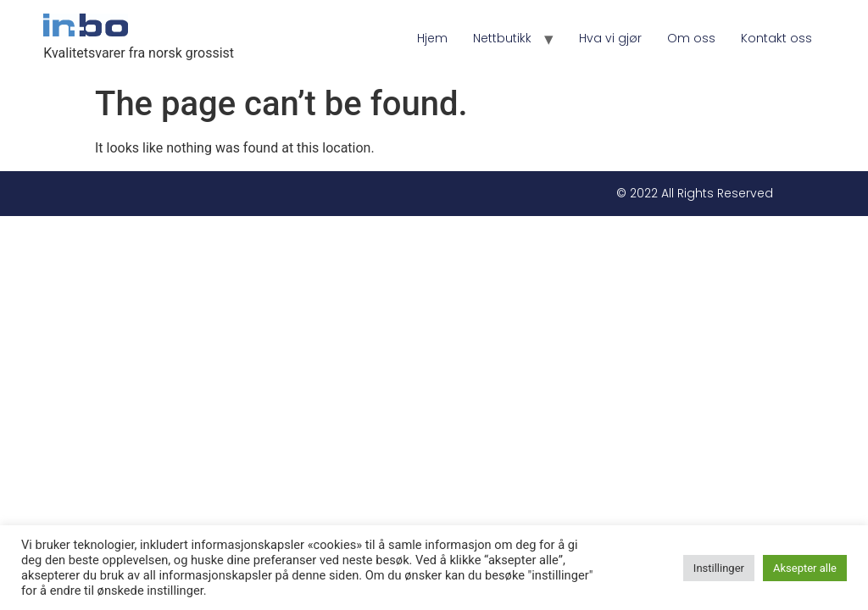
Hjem (432, 38)
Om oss (691, 38)
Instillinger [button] (719, 568)
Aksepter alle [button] (805, 568)
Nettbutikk (502, 38)
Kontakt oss (776, 38)
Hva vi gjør (610, 38)
